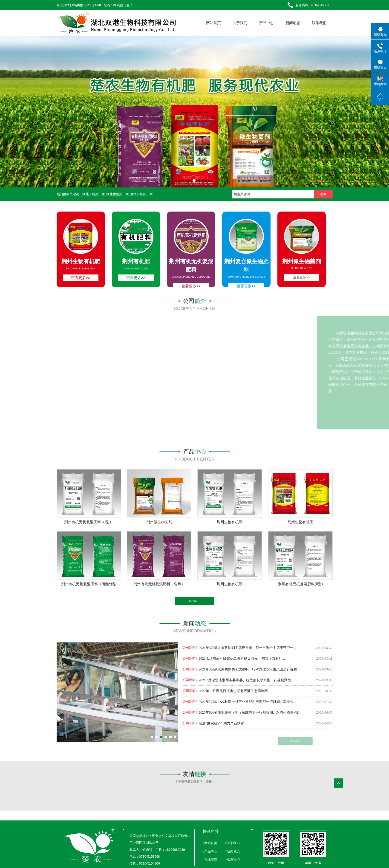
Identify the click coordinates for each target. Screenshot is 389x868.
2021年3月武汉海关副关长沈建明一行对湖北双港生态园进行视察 (248, 669)
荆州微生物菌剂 (159, 522)
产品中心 (266, 23)
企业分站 (63, 5)
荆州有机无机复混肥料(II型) (300, 584)
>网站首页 (210, 843)
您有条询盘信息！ (118, 5)
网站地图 (78, 5)
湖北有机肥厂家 (94, 194)
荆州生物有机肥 (230, 522)
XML (98, 5)
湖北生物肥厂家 (118, 194)
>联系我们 (232, 860)
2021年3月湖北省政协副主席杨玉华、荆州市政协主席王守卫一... (248, 648)
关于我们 (240, 23)
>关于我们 (232, 843)
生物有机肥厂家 (141, 194)
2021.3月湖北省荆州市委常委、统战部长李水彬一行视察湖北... (246, 680)
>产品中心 (210, 851)
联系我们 (319, 23)
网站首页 (213, 23)
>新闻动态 (232, 851)
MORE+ (194, 601)
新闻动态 (293, 23)
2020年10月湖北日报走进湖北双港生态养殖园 (233, 691)
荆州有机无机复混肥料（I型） (89, 522)
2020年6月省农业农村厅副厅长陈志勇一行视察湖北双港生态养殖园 (250, 712)
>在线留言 (210, 860)
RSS (90, 5)
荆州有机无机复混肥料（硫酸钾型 (89, 584)
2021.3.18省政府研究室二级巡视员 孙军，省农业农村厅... (242, 659)
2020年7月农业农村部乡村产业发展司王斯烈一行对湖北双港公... (248, 702)
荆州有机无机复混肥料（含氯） (159, 584)
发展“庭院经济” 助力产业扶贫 (221, 723)
